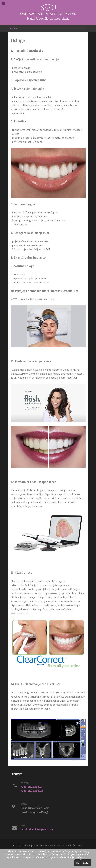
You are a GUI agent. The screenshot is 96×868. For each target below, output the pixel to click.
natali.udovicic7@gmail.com (37, 829)
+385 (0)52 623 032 (31, 787)
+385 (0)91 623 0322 (32, 791)
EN (11, 28)
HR (15, 28)
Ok (77, 863)
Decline (86, 863)
